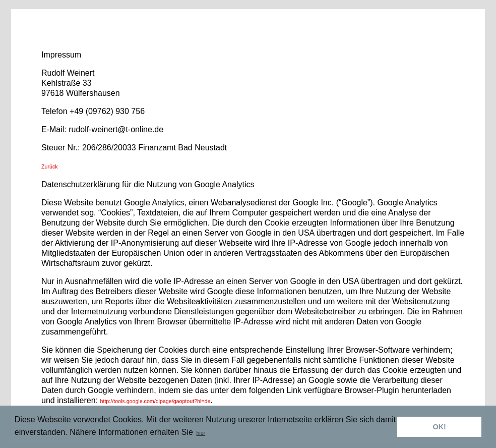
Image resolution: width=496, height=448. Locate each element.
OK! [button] (439, 427)
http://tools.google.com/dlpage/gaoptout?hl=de (156, 401)
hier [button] (201, 433)
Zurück (50, 166)
